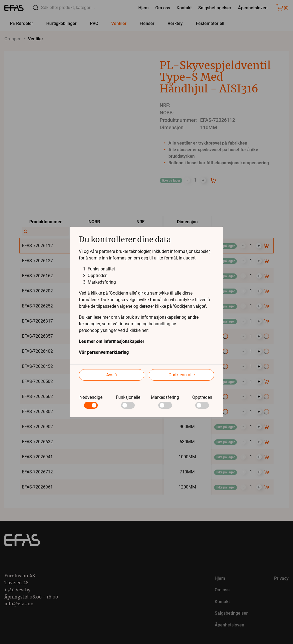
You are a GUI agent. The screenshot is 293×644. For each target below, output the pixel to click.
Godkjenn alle (182, 375)
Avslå (112, 375)
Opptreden (202, 397)
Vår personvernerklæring (104, 352)
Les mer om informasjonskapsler (112, 341)
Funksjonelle (128, 397)
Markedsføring (165, 397)
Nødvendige (91, 397)
